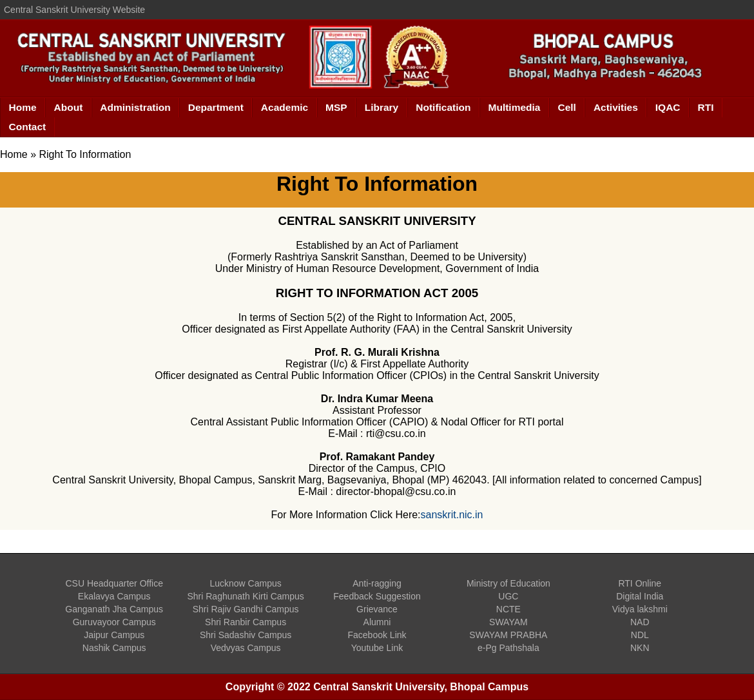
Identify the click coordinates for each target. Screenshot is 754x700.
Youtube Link (377, 648)
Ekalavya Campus (114, 596)
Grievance (377, 609)
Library (382, 107)
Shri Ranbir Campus (246, 622)
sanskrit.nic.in (452, 515)
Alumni (377, 622)
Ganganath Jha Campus (114, 609)
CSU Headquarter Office (114, 583)
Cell (566, 107)
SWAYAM (508, 622)
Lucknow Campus (245, 583)
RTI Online (640, 583)
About (69, 107)
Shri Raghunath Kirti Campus (245, 596)
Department (216, 107)
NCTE (508, 609)
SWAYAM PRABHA (508, 635)
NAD (640, 622)
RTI (706, 107)
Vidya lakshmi (640, 609)
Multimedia (515, 107)
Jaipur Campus (114, 635)
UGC (508, 596)
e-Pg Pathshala (508, 648)
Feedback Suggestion (377, 596)
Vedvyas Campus (246, 648)
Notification (443, 107)
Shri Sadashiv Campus (246, 635)
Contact (28, 127)
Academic (285, 107)
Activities (616, 107)
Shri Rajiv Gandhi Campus (246, 609)
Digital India (640, 596)
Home (23, 107)
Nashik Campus (114, 648)
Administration (135, 107)
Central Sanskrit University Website (74, 10)
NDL (640, 635)
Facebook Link (377, 635)
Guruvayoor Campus (114, 622)
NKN (640, 648)
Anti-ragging (377, 583)
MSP (336, 107)
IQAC (668, 107)
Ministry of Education (508, 583)
